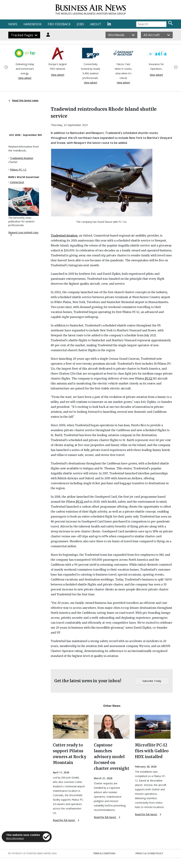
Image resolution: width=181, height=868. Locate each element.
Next (175, 67)
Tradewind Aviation (22, 158)
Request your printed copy (23, 233)
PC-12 (148, 379)
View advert (25, 78)
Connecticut (17, 182)
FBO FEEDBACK (59, 24)
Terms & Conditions (104, 853)
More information (15, 838)
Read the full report (66, 820)
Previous (6, 67)
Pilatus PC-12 (18, 169)
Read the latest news (24, 100)
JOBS (80, 24)
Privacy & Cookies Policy (149, 853)
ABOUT (96, 24)
